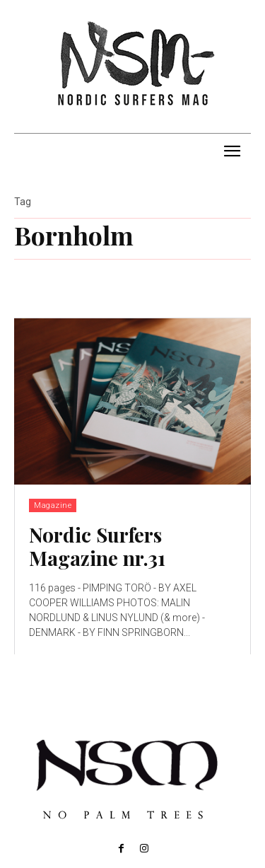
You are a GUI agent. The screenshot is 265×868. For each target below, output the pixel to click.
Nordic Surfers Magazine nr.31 (97, 546)
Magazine (53, 505)
